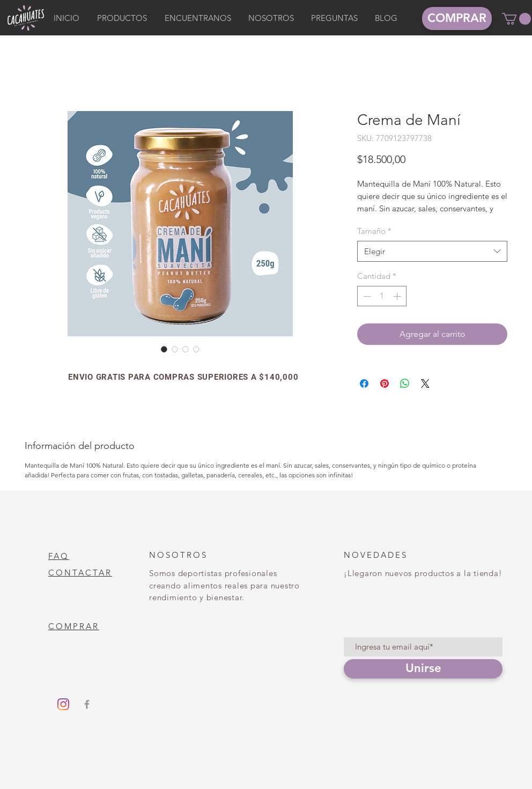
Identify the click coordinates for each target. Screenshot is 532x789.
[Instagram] (63, 704)
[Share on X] (425, 384)
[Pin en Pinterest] (385, 384)
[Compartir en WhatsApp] (405, 384)
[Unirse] (423, 669)
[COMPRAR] (457, 19)
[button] (516, 19)
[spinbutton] (382, 296)
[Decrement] (366, 296)
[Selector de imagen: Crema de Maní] (164, 349)
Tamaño (374, 231)
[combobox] (432, 251)
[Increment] (398, 296)
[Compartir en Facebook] (364, 384)
